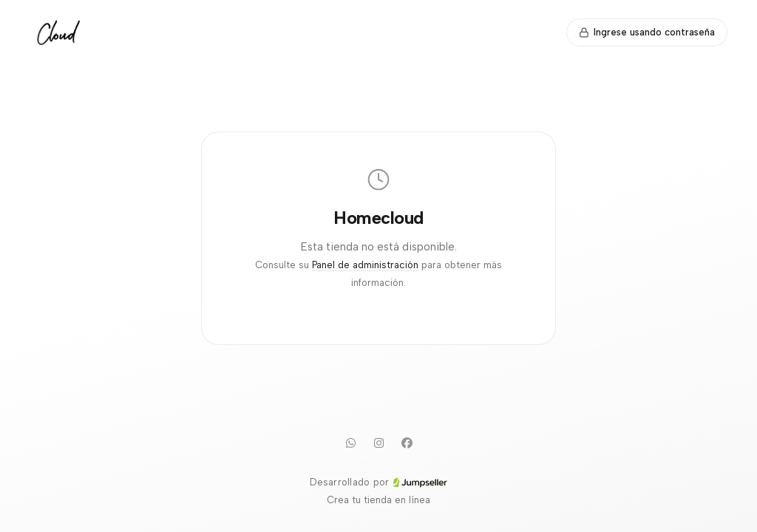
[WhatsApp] (350, 443)
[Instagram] (378, 443)
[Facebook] (407, 443)
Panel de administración (365, 265)
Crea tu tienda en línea (378, 500)
